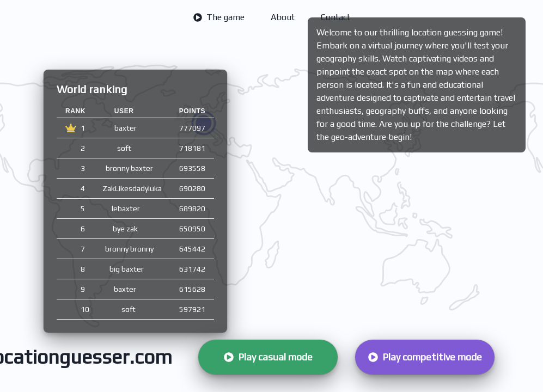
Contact (335, 17)
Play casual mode (268, 357)
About (283, 17)
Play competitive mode (425, 357)
